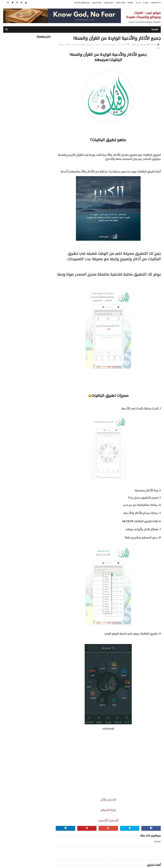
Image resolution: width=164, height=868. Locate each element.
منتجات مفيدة (120, 3)
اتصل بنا (146, 3)
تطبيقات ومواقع (86, 45)
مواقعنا (130, 3)
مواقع (158, 48)
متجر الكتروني (108, 3)
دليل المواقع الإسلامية (82, 3)
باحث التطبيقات (156, 3)
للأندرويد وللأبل (65, 45)
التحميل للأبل (108, 800)
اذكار (119, 45)
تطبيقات (97, 45)
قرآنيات (75, 45)
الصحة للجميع (97, 3)
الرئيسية (155, 30)
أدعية (124, 45)
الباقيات (113, 45)
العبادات (105, 45)
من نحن (138, 3)
